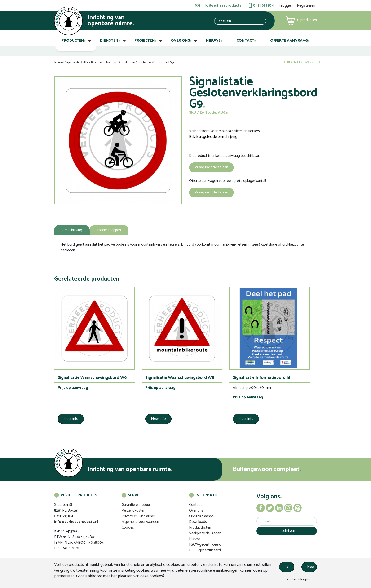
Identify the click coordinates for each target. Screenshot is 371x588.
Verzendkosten (133, 510)
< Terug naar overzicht (301, 63)
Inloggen (286, 6)
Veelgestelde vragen (205, 533)
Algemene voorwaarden (140, 522)
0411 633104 (263, 6)
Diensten (109, 41)
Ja (287, 567)
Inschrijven (287, 531)
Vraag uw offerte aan (211, 167)
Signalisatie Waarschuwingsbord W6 (92, 378)
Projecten (145, 41)
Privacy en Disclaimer (138, 516)
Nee (310, 567)
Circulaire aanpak (202, 516)
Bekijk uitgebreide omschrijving (213, 137)
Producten (73, 41)
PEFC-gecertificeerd (205, 550)
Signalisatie (73, 63)
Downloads (198, 522)
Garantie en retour (136, 505)
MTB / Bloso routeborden (99, 63)
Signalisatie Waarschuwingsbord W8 (180, 378)
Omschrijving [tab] (72, 230)
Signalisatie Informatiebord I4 (262, 378)
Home (59, 63)
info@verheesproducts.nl (223, 6)
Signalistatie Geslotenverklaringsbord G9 (146, 63)
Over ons (180, 41)
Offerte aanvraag (289, 41)
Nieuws (213, 41)
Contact (245, 41)
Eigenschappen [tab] (109, 230)
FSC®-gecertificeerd (205, 545)
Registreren (306, 6)
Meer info (71, 419)
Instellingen (298, 579)
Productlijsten (200, 527)
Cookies (128, 527)
